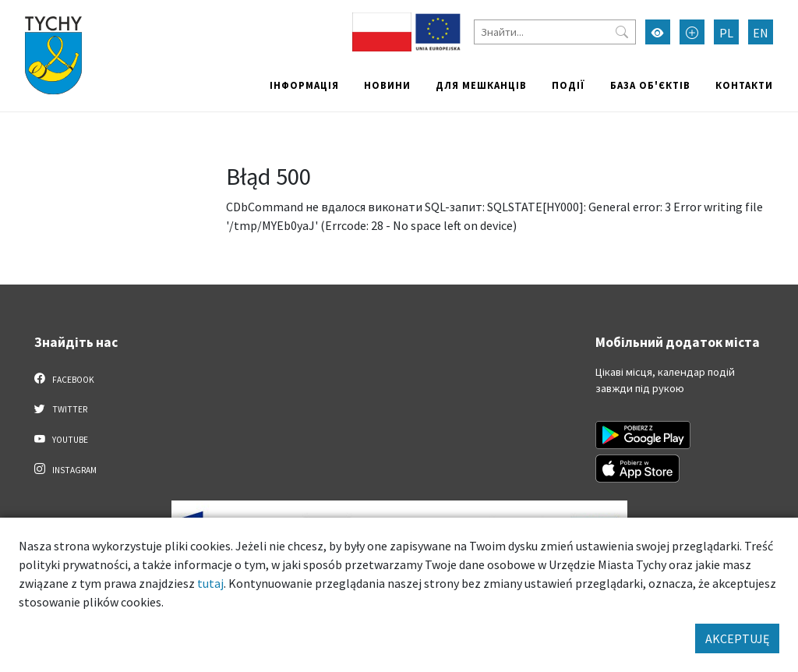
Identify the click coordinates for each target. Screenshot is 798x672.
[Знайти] (555, 32)
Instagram (65, 469)
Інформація (304, 85)
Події (568, 85)
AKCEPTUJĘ (737, 638)
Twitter (61, 409)
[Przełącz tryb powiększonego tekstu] (692, 32)
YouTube (61, 439)
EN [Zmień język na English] (761, 33)
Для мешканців (481, 85)
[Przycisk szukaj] (622, 32)
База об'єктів (650, 85)
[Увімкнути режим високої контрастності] (658, 32)
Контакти (744, 85)
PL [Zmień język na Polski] (726, 33)
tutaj (210, 583)
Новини (387, 85)
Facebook (64, 379)
